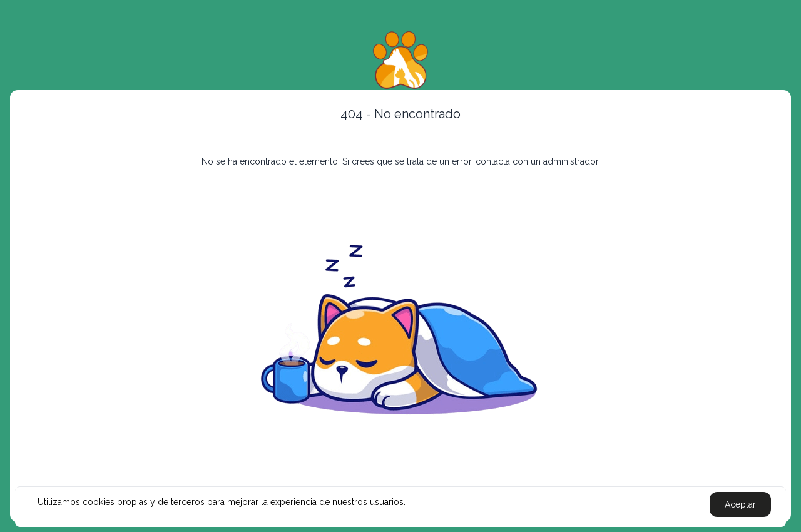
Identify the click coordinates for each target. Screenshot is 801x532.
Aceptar (740, 504)
